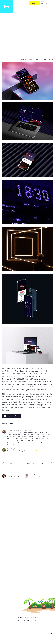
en (46, 3)
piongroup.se (8, 423)
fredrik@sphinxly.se (41, 477)
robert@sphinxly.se (16, 477)
